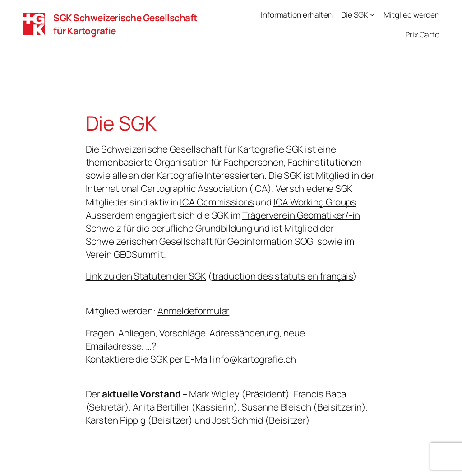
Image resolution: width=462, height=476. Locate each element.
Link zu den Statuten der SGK (146, 276)
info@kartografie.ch (254, 359)
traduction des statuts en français (283, 276)
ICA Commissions (217, 202)
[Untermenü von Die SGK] (372, 14)
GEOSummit (139, 254)
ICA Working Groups (315, 202)
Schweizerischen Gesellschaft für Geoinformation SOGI (201, 241)
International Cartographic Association (166, 188)
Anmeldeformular (194, 311)
